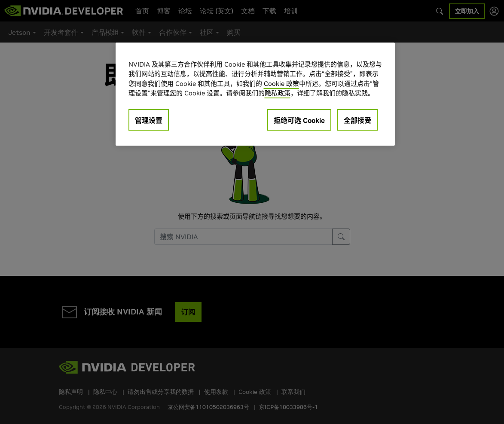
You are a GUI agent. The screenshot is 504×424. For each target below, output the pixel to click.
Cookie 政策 (281, 84)
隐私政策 (278, 93)
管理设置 (149, 120)
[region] (255, 94)
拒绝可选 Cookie (299, 120)
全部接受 (357, 120)
